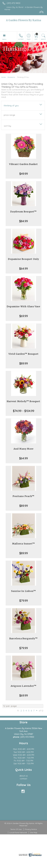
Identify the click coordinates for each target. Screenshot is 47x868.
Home (3, 77)
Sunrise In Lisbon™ (24, 591)
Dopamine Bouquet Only (23, 259)
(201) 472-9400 (13, 3)
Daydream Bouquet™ (23, 212)
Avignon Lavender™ (23, 686)
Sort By (7, 126)
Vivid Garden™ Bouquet (23, 354)
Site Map (34, 833)
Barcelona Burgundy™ (23, 638)
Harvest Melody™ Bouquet (23, 401)
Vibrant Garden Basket (23, 164)
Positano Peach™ (23, 496)
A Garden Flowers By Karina (24, 20)
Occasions (11, 77)
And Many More (24, 449)
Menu (4, 39)
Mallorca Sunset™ (23, 544)
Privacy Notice (31, 829)
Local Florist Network (18, 833)
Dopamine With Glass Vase (23, 306)
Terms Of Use (16, 829)
